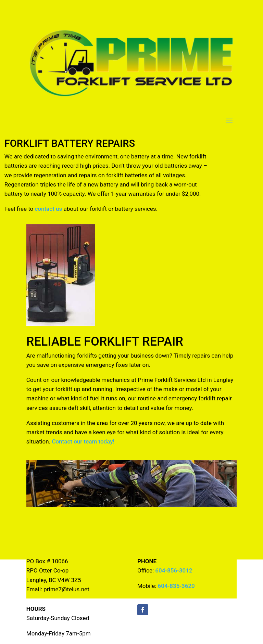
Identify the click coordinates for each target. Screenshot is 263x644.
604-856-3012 (174, 570)
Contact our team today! (83, 441)
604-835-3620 (176, 586)
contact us (48, 209)
